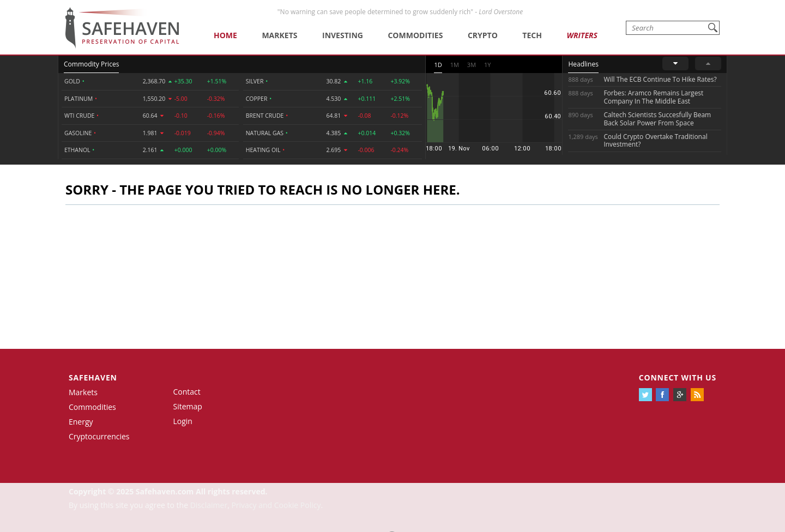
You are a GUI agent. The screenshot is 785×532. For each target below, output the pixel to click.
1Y (487, 65)
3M (472, 65)
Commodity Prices (91, 64)
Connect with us (678, 377)
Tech (532, 35)
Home (225, 35)
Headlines (583, 64)
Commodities (415, 35)
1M (455, 65)
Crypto (483, 35)
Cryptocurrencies (99, 436)
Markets (279, 35)
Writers (582, 35)
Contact (187, 392)
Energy (81, 422)
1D (438, 65)
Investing (343, 35)
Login (183, 421)
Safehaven (93, 377)
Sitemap (188, 406)
